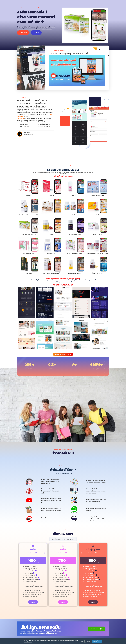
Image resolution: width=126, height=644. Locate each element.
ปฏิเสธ (88, 641)
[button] (77, 70)
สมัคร (33, 602)
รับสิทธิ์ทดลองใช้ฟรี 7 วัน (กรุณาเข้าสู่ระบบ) (63, 539)
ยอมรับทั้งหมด (97, 641)
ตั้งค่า (82, 641)
